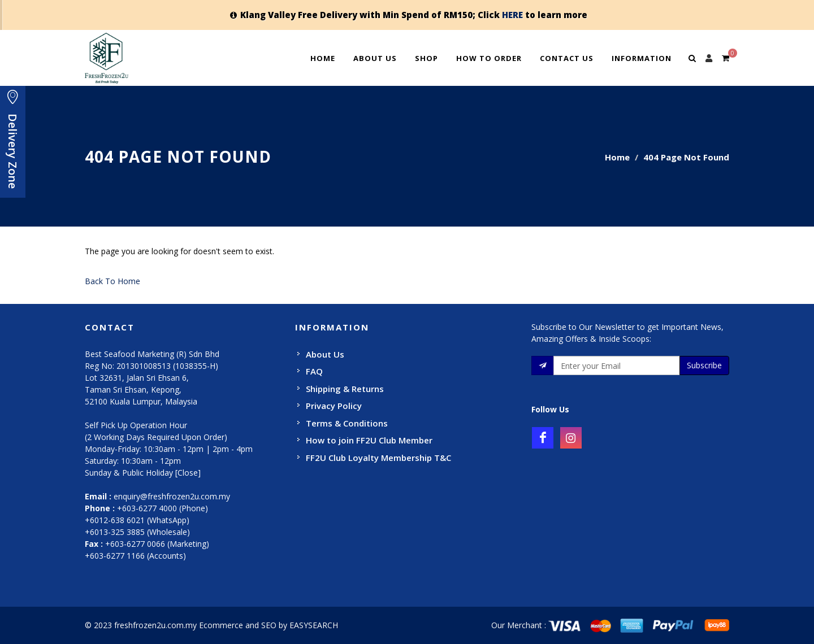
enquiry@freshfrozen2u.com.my (172, 496)
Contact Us (567, 58)
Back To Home (112, 281)
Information (642, 58)
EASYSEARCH (314, 625)
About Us (375, 58)
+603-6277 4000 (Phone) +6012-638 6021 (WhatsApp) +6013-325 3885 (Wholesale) (146, 520)
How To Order (489, 58)
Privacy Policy (334, 406)
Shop (427, 58)
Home (323, 58)
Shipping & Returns (345, 389)
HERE (512, 15)
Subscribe (704, 365)
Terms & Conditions (347, 423)
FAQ (314, 371)
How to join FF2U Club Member (369, 440)
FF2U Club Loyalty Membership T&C (378, 458)
